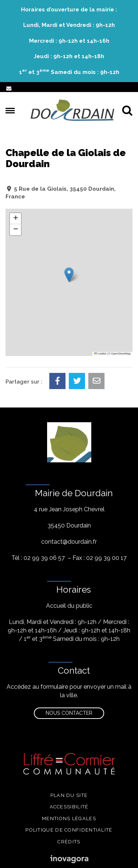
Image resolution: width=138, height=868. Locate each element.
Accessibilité (69, 807)
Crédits (69, 842)
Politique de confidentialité (69, 830)
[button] (69, 275)
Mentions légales (69, 818)
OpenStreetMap (121, 354)
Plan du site (69, 795)
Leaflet (100, 354)
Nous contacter (69, 713)
